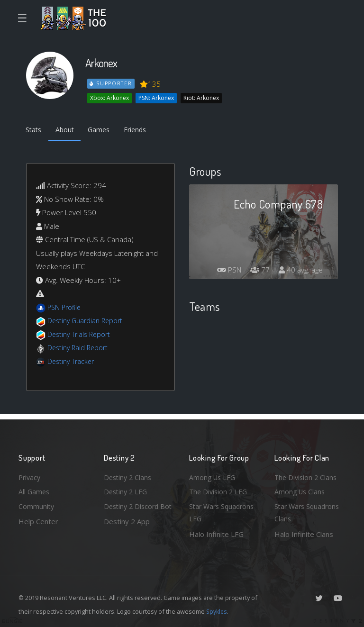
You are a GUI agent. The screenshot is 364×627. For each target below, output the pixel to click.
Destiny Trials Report (81, 336)
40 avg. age (300, 271)
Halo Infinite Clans (304, 534)
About (68, 131)
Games (105, 131)
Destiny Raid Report (79, 349)
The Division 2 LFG (219, 490)
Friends (143, 131)
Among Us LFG (213, 474)
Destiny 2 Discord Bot (133, 512)
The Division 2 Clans (307, 474)
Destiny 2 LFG (127, 490)
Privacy (30, 474)
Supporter (111, 83)
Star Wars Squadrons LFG (223, 512)
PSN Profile (65, 309)
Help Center (38, 520)
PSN (225, 271)
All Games (35, 490)
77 (257, 271)
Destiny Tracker (72, 363)
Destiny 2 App (127, 534)
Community (37, 505)
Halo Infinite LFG (216, 534)
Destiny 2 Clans (129, 474)
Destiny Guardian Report (87, 322)
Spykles (217, 611)
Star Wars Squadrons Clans (309, 512)
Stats (35, 131)
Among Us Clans (301, 490)
